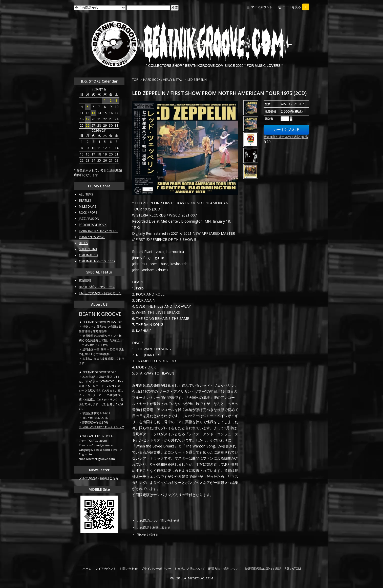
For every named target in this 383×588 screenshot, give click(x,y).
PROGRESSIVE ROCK (93, 225)
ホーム (87, 569)
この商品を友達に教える (154, 528)
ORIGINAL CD (88, 255)
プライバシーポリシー (156, 569)
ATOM (296, 569)
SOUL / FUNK (88, 249)
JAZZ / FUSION (89, 219)
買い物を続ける (148, 535)
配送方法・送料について (225, 569)
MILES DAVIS (87, 207)
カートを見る (296, 7)
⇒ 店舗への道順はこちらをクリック (102, 427)
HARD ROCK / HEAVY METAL (163, 80)
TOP (135, 80)
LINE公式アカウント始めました (100, 293)
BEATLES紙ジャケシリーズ (97, 287)
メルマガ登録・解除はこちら (99, 478)
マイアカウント (262, 7)
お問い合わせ (129, 569)
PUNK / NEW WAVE (92, 237)
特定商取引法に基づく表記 (263, 569)
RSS (287, 569)
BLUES (83, 243)
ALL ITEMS (86, 194)
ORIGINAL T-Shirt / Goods (97, 261)
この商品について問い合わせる (158, 521)
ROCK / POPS (88, 213)
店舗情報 (85, 280)
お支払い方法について (190, 569)
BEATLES (85, 200)
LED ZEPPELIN (197, 80)
